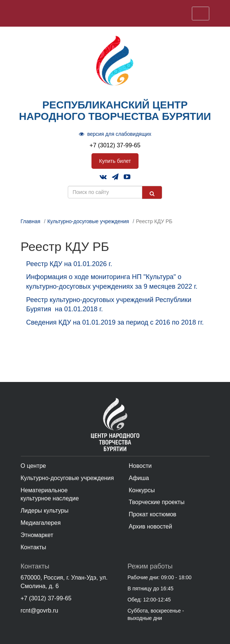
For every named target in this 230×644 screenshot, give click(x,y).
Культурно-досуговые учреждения (88, 221)
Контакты (34, 547)
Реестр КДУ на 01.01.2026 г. (70, 264)
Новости (140, 466)
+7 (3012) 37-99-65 (115, 145)
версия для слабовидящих (115, 134)
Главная (31, 221)
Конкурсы (141, 490)
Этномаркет (37, 535)
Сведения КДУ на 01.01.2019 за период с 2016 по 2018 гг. (115, 322)
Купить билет (115, 161)
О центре (34, 466)
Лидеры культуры (45, 511)
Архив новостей (150, 526)
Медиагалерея (41, 523)
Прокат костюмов (152, 514)
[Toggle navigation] (201, 14)
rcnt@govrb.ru (40, 611)
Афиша (139, 478)
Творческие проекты (156, 502)
